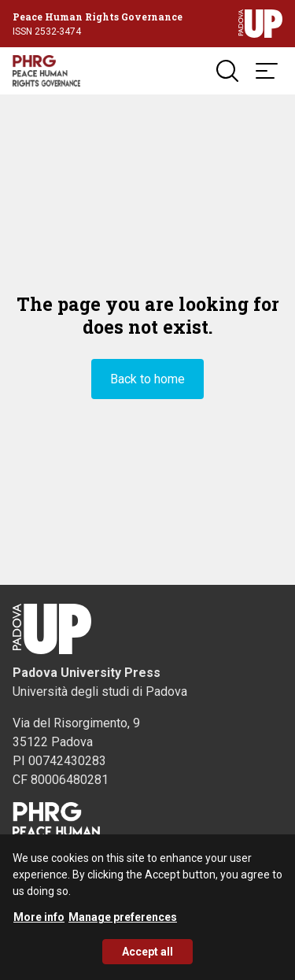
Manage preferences (123, 923)
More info (39, 923)
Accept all (147, 957)
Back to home (147, 379)
